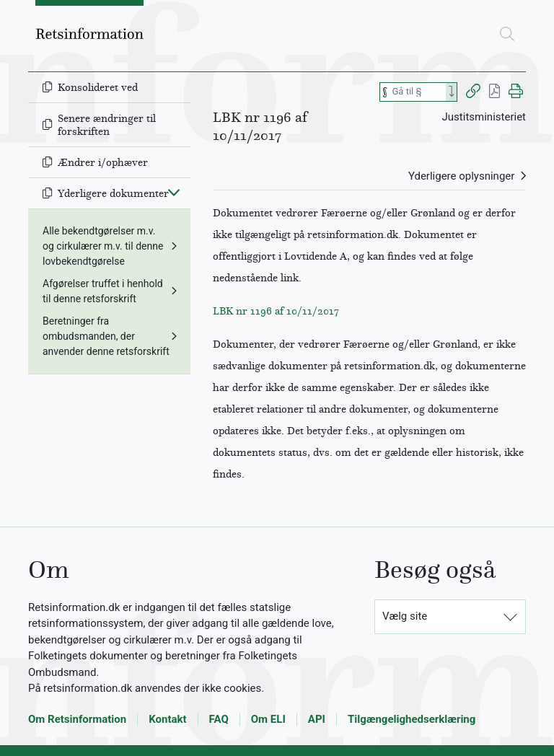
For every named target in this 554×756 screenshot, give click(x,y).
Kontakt (167, 719)
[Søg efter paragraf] (418, 92)
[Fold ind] (174, 192)
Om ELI (268, 719)
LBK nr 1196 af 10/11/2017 (276, 311)
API (317, 719)
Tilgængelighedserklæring (412, 719)
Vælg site (405, 616)
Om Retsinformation (77, 719)
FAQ (219, 719)
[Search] (452, 92)
